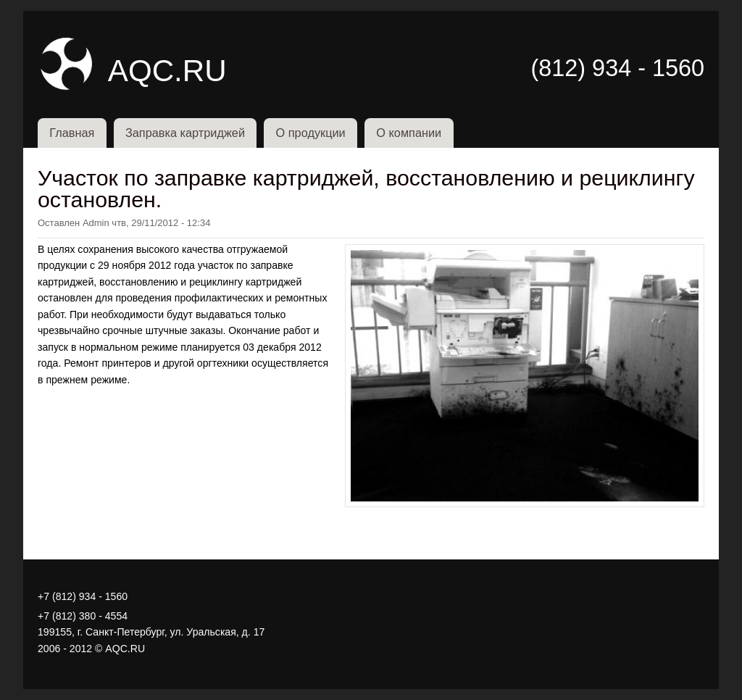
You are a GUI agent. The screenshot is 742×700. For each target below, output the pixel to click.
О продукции (311, 133)
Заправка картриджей (185, 133)
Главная (72, 133)
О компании (409, 133)
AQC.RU (167, 71)
